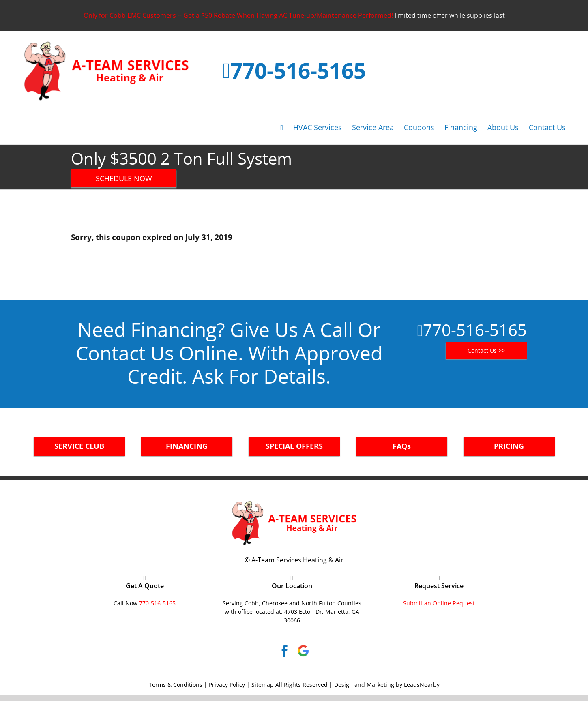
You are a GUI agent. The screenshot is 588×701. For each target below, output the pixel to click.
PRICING (509, 446)
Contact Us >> (486, 350)
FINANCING (187, 446)
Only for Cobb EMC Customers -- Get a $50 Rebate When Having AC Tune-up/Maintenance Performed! (238, 15)
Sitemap (263, 685)
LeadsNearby (422, 685)
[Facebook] (285, 651)
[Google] (303, 651)
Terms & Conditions (176, 685)
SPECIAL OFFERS (294, 446)
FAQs (402, 446)
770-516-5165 (298, 70)
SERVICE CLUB (79, 446)
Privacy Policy (227, 685)
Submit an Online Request (439, 603)
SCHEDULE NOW (124, 178)
